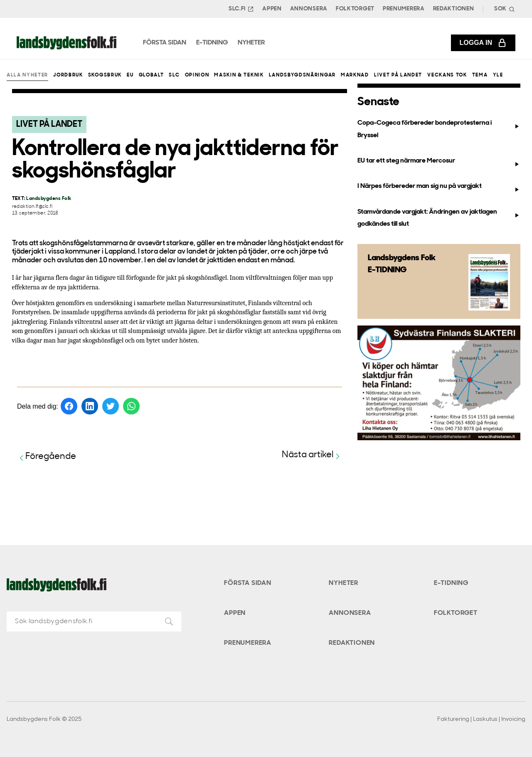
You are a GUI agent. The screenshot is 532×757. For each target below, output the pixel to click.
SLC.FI (241, 9)
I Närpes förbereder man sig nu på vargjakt (439, 188)
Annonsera (309, 9)
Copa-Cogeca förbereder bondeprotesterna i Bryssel (439, 129)
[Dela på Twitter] (111, 406)
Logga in (483, 43)
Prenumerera (404, 9)
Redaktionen (454, 9)
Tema (480, 75)
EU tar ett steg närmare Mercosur (439, 163)
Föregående (47, 457)
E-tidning (451, 583)
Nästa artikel (312, 455)
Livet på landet (398, 75)
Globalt (151, 75)
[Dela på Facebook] (69, 406)
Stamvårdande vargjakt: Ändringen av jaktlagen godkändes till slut (439, 218)
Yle (498, 75)
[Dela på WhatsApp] (131, 406)
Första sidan (248, 583)
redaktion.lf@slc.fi (32, 207)
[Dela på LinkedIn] (90, 406)
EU (130, 75)
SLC (174, 75)
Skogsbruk (105, 75)
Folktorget (355, 9)
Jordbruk (68, 75)
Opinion (197, 75)
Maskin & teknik (239, 75)
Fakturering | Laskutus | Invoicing (481, 719)
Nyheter (344, 583)
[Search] (504, 9)
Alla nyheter (27, 75)
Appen (272, 9)
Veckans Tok (447, 75)
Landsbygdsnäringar (302, 75)
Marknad (355, 75)
